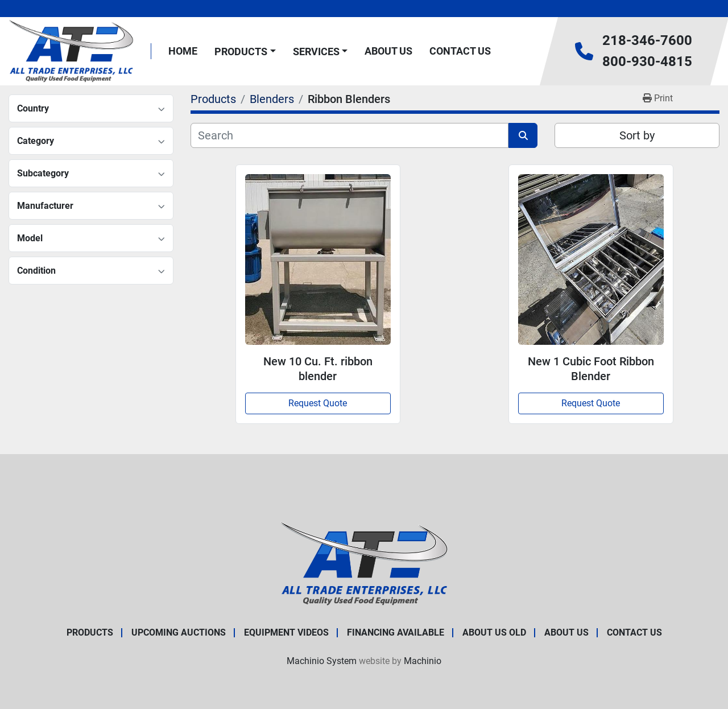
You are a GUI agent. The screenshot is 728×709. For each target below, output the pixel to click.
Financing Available (396, 632)
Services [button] (316, 51)
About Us (388, 51)
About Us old (494, 632)
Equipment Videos (286, 632)
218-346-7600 (647, 40)
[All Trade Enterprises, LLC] (364, 563)
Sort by (637, 135)
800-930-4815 (647, 61)
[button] (245, 51)
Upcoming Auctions (179, 632)
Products (241, 51)
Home (183, 51)
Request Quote (318, 403)
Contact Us (460, 51)
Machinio (423, 661)
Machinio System (322, 661)
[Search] (349, 135)
